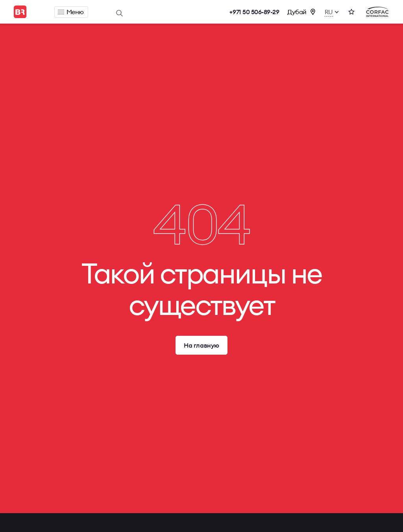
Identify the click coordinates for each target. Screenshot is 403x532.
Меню (71, 12)
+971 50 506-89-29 (254, 12)
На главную (201, 345)
